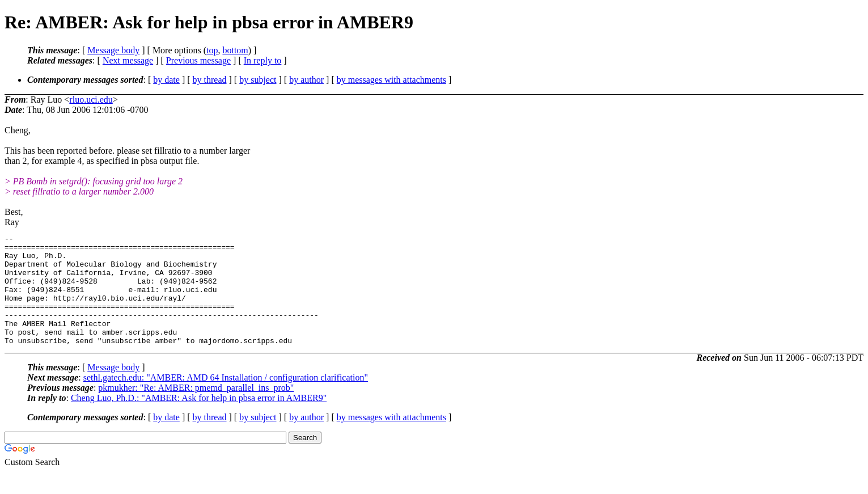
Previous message (198, 60)
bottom (235, 50)
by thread (210, 80)
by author (306, 80)
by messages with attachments (391, 80)
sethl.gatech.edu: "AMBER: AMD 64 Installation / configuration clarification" (226, 400)
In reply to (263, 60)
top (212, 50)
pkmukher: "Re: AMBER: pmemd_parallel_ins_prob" (196, 410)
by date (166, 80)
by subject (258, 80)
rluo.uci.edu (91, 100)
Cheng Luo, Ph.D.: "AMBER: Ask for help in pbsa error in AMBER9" (199, 420)
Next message (128, 60)
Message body (113, 50)
